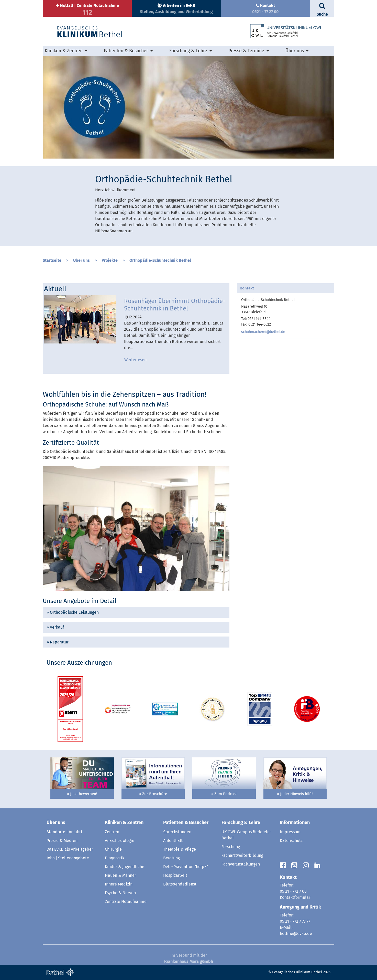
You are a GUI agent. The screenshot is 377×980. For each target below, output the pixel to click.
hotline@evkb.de (296, 934)
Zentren (112, 832)
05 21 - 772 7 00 (293, 891)
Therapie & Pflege (180, 849)
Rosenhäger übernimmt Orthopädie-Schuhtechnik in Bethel (175, 305)
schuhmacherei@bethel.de (263, 332)
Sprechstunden (177, 832)
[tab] (136, 612)
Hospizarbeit (175, 875)
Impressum (290, 832)
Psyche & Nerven (120, 893)
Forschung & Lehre (188, 51)
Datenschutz (291, 841)
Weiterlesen (135, 360)
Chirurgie (113, 849)
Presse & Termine (246, 51)
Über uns (295, 51)
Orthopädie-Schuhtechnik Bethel (160, 260)
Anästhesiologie (120, 841)
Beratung (171, 858)
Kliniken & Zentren (64, 51)
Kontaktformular (295, 897)
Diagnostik (115, 858)
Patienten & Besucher (126, 51)
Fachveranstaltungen (241, 864)
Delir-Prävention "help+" (186, 867)
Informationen (295, 822)
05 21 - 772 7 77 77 (295, 921)
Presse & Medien (62, 841)
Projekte (110, 260)
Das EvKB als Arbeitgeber (70, 849)
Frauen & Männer (120, 875)
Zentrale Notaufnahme (126, 901)
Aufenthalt (173, 841)
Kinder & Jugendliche (125, 867)
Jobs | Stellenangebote (68, 858)
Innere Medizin (119, 884)
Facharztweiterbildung (242, 855)
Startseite (52, 260)
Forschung (231, 847)
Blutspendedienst (180, 884)
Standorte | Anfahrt (64, 832)
